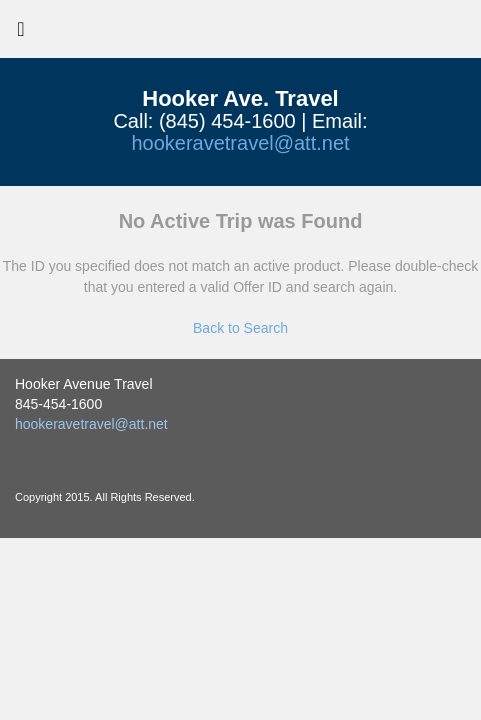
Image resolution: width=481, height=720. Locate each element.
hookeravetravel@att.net (240, 143)
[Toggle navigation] (21, 34)
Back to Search (240, 328)
